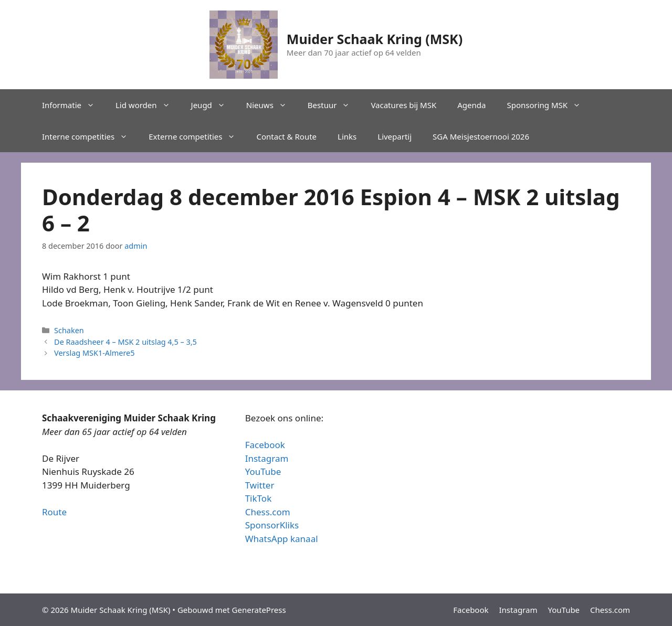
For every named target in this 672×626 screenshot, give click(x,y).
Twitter (260, 485)
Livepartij (395, 136)
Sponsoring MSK (549, 105)
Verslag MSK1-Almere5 (94, 353)
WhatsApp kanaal (282, 539)
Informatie (73, 105)
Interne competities (90, 136)
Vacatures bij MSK (403, 105)
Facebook (265, 445)
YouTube (263, 471)
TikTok (259, 498)
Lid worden (148, 105)
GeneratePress (259, 610)
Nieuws (272, 105)
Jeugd (213, 105)
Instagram (267, 458)
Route (54, 512)
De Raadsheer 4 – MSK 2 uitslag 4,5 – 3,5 (125, 342)
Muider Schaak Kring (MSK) (375, 39)
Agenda (471, 105)
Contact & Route (286, 136)
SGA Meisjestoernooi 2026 (481, 136)
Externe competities (197, 136)
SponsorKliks (272, 525)
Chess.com (268, 512)
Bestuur (334, 105)
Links (347, 136)
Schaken (69, 330)
